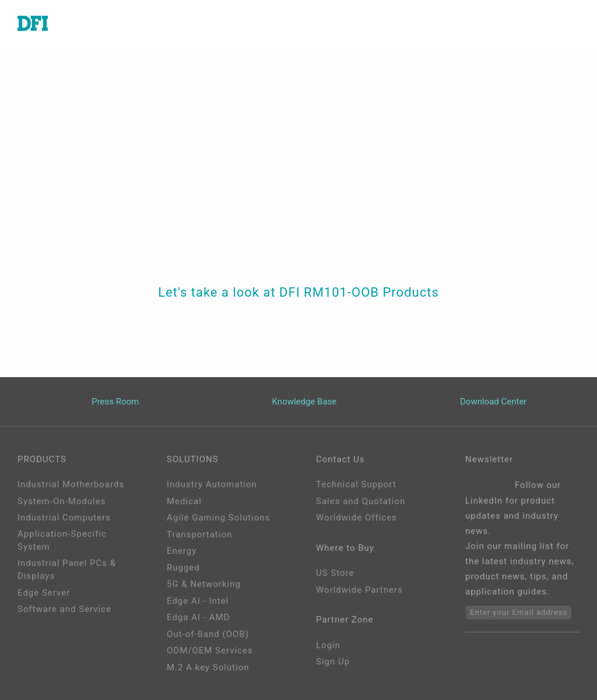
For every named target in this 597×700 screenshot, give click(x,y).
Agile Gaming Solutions (218, 518)
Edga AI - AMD (198, 617)
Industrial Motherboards (71, 484)
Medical (184, 501)
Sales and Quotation (361, 501)
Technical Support (356, 484)
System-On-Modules (62, 501)
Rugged (183, 568)
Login (328, 645)
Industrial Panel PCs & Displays (67, 570)
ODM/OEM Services (210, 650)
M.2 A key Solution (208, 667)
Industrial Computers (64, 518)
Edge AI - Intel (198, 601)
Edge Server (44, 593)
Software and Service (64, 609)
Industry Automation (212, 484)
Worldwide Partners (359, 590)
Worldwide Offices (357, 518)
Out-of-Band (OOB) (208, 634)
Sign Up (333, 662)
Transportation (199, 534)
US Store (335, 573)
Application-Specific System (62, 541)
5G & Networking (204, 584)
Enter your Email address (519, 612)
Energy (182, 551)
